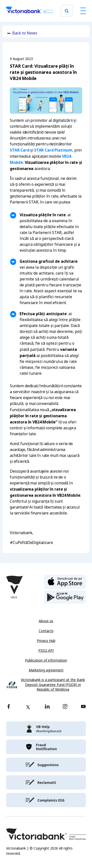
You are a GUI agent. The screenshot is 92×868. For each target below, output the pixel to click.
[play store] (65, 597)
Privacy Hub (46, 641)
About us (46, 621)
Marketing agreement (46, 670)
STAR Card (20, 150)
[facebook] (9, 707)
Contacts (46, 631)
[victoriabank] (46, 729)
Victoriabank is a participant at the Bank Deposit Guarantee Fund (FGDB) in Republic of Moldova (53, 685)
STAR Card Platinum (53, 150)
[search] (67, 11)
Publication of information (46, 660)
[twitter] (28, 707)
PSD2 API (46, 651)
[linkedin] (47, 707)
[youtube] (83, 707)
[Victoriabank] (29, 11)
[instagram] (65, 707)
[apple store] (65, 581)
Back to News (25, 33)
